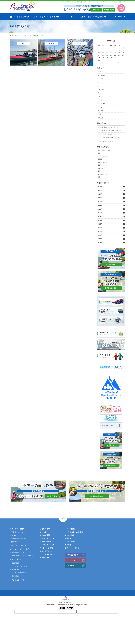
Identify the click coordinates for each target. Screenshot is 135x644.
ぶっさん (100, 79)
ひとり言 (100, 169)
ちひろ (100, 107)
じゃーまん (101, 89)
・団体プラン (14, 542)
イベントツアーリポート (105, 151)
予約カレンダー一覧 (47, 538)
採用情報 (68, 545)
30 (123, 58)
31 (99, 60)
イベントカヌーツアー (18, 580)
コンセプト (44, 532)
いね (99, 97)
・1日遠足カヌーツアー (18, 535)
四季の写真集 (45, 558)
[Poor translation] (70, 608)
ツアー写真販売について (49, 554)
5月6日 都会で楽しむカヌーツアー (109, 134)
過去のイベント (103, 175)
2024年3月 (35, 35)
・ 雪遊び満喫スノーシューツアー (21, 556)
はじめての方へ (46, 529)
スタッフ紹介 (70, 542)
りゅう (100, 93)
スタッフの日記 (103, 163)
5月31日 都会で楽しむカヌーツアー (109, 131)
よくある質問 (45, 535)
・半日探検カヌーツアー (18, 532)
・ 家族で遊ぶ (15, 563)
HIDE (99, 72)
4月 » (119, 63)
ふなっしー (101, 104)
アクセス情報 (70, 535)
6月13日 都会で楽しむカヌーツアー (109, 127)
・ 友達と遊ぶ (15, 570)
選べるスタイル (16, 560)
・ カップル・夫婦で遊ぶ (18, 566)
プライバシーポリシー (73, 548)
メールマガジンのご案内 (74, 532)
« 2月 (103, 63)
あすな (100, 100)
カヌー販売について (47, 551)
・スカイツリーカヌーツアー (20, 545)
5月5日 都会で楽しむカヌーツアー (109, 138)
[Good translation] (62, 608)
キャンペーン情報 (46, 548)
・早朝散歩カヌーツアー (18, 539)
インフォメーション (47, 545)
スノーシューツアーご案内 (20, 549)
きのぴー (100, 111)
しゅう (100, 86)
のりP (99, 114)
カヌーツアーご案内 (17, 529)
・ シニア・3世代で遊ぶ (18, 573)
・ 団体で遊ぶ (15, 576)
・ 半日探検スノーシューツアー (21, 552)
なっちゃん (101, 75)
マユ (99, 82)
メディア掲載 (70, 529)
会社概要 (68, 538)
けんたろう (101, 118)
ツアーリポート (103, 157)
